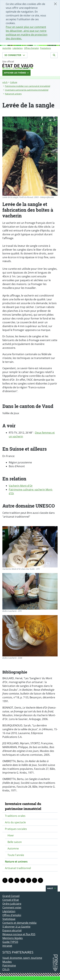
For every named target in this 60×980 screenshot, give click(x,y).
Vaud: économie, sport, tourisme (22, 958)
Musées (7, 962)
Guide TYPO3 (10, 942)
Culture (14, 82)
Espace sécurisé (12, 930)
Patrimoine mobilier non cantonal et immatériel (28, 86)
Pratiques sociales (16, 829)
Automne (13, 848)
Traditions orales (15, 816)
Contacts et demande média (19, 923)
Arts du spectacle (15, 822)
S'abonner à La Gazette (16, 927)
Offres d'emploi (31, 48)
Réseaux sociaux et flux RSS (19, 934)
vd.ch (5, 82)
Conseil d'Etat (11, 900)
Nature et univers (13, 94)
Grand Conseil (11, 896)
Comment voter (12, 907)
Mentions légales (13, 938)
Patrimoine (9, 965)
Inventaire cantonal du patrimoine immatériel (27, 90)
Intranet (7, 946)
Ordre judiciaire (12, 904)
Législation (18, 48)
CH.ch (6, 969)
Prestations (45, 48)
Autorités (7, 48)
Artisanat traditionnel (18, 868)
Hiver (11, 835)
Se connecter (15, 55)
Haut (52, 888)
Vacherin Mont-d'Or (21, 486)
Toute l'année (16, 855)
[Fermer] (55, 4)
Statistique (9, 919)
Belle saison (15, 842)
